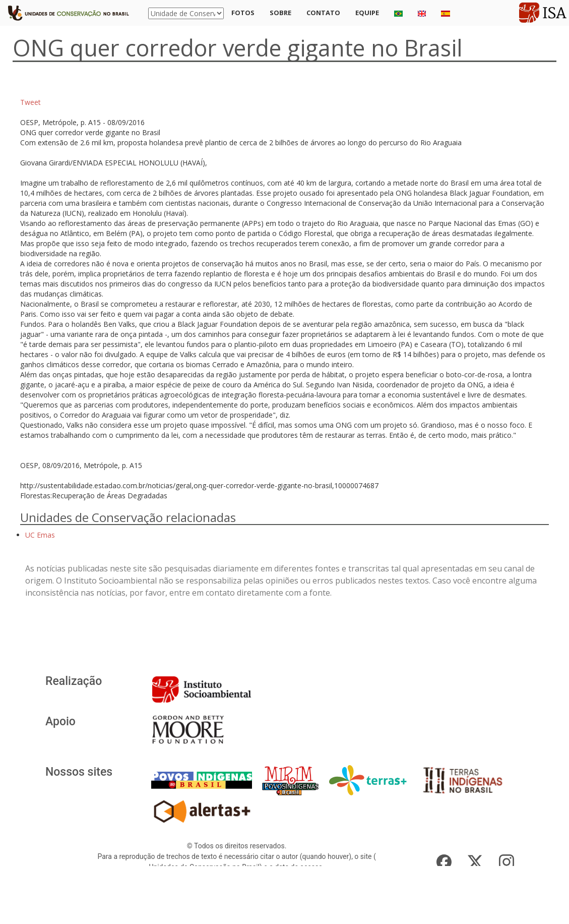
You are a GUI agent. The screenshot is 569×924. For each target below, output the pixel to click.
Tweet (30, 102)
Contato (323, 13)
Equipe (367, 13)
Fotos (243, 13)
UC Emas (40, 535)
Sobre (280, 13)
